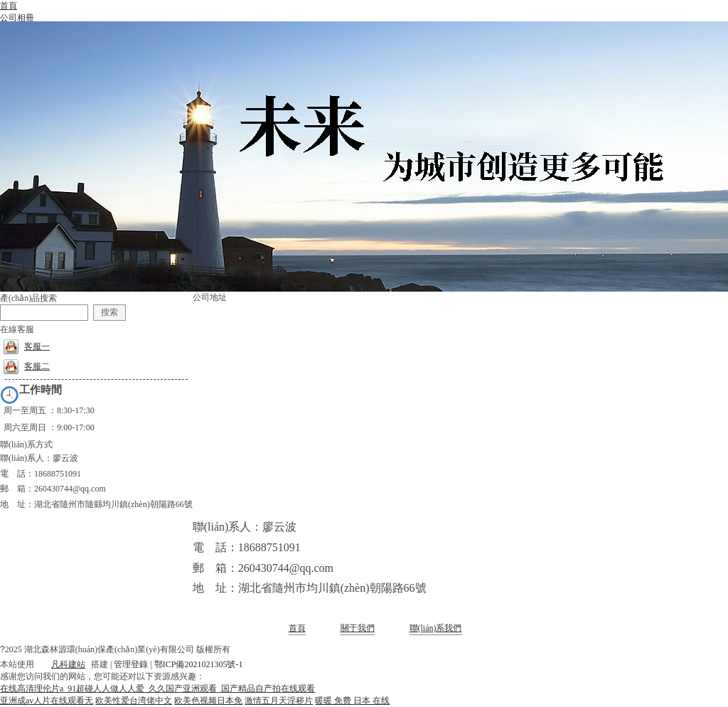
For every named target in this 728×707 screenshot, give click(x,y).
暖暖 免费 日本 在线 (352, 701)
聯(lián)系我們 (436, 628)
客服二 (27, 366)
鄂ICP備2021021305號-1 (199, 664)
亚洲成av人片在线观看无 (47, 701)
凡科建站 (60, 664)
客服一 (27, 346)
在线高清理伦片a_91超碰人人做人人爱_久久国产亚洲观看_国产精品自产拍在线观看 (157, 689)
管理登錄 (131, 664)
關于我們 (358, 628)
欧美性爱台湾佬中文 (134, 701)
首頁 (297, 628)
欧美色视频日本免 (208, 701)
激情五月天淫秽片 (279, 701)
